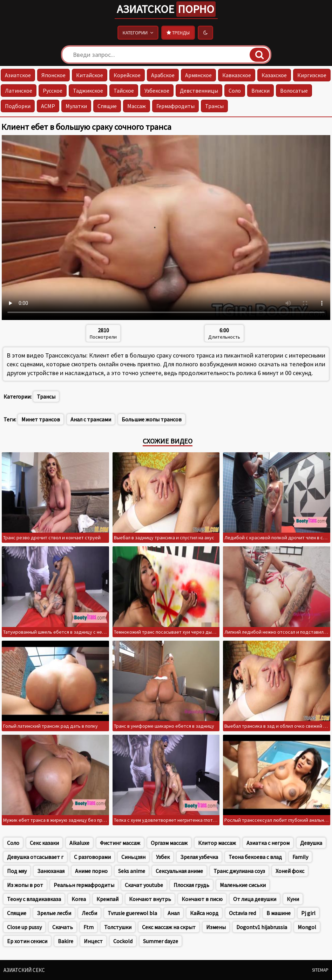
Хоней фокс (290, 871)
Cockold (123, 941)
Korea (79, 899)
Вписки (260, 91)
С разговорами (92, 857)
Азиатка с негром (268, 843)
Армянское (198, 75)
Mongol (307, 927)
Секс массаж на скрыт (169, 927)
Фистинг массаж (120, 843)
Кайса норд (204, 913)
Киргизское (312, 75)
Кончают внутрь (150, 899)
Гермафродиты (175, 106)
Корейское (127, 75)
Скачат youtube (144, 885)
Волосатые (294, 91)
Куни (293, 899)
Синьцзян (133, 857)
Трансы (214, 106)
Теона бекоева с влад (255, 857)
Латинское (19, 91)
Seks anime (132, 871)
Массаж (137, 106)
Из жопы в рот (25, 885)
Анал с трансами (91, 419)
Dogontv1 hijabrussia (262, 927)
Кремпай (107, 899)
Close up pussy (24, 927)
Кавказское (237, 75)
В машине (279, 913)
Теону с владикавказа (34, 899)
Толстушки (118, 927)
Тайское (124, 91)
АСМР (48, 106)
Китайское (90, 75)
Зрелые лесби (54, 913)
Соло (235, 91)
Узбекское (157, 91)
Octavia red (242, 913)
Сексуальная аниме (179, 871)
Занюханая (51, 871)
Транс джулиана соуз (239, 871)
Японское (53, 75)
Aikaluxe (79, 843)
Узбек (163, 857)
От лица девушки (255, 899)
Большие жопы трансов (152, 419)
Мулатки (76, 106)
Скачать (63, 927)
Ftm (89, 927)
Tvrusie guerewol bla (132, 913)
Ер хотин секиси (27, 941)
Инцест (93, 941)
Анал (174, 913)
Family (300, 857)
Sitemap (320, 970)
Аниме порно (91, 871)
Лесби (89, 913)
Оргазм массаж (169, 843)
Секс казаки (44, 843)
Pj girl (308, 913)
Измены (216, 927)
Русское (53, 91)
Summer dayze (161, 941)
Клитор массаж (217, 843)
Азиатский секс (24, 970)
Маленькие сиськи (243, 885)
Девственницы (199, 91)
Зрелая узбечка (199, 857)
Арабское (163, 75)
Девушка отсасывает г (35, 857)
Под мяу (17, 871)
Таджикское (88, 91)
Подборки (18, 106)
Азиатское (166, 9)
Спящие (107, 106)
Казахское (274, 75)
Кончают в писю (202, 899)
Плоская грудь (191, 885)
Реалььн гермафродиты (84, 885)
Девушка (311, 843)
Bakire (66, 941)
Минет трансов (41, 419)
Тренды (178, 33)
